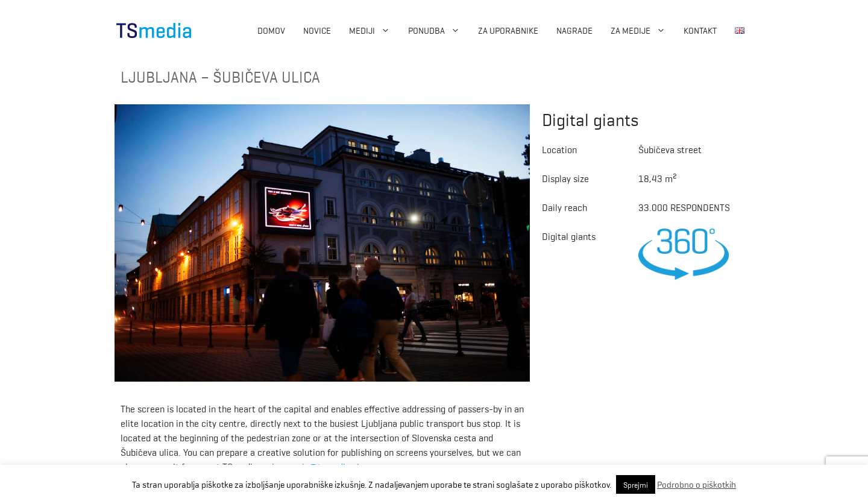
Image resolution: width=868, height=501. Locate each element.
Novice (317, 30)
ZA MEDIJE (643, 30)
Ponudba (439, 30)
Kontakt (700, 30)
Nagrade (574, 30)
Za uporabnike (508, 30)
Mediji (374, 30)
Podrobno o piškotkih (697, 484)
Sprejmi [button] (636, 484)
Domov (271, 30)
